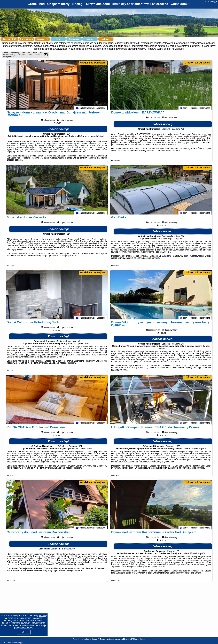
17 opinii (207, 348)
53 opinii (193, 555)
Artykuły (106, 39)
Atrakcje (90, 39)
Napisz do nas (139, 639)
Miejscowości (42, 39)
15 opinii (102, 138)
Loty (58, 39)
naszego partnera (15, 161)
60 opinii (170, 240)
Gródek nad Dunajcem (93, 63)
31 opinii (78, 345)
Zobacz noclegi (58, 131)
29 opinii (80, 450)
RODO (30, 628)
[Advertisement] (109, 612)
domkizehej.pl (211, 2)
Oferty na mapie (27, 39)
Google (43, 616)
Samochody (74, 39)
